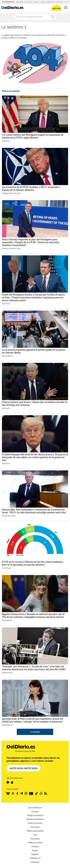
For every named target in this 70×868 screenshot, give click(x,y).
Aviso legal (35, 827)
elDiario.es (6, 141)
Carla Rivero (7, 568)
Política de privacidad (35, 831)
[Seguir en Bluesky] (8, 793)
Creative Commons (35, 823)
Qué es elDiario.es (35, 808)
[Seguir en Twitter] (13, 793)
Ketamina (43, 2)
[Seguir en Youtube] (31, 793)
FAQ (35, 835)
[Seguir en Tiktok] (36, 793)
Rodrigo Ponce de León (11, 193)
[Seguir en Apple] (12, 782)
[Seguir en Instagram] (26, 793)
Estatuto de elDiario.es (35, 819)
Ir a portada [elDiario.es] (35, 732)
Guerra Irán (36, 2)
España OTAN (20, 2)
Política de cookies (35, 843)
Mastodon (35, 862)
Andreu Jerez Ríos (9, 516)
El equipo (35, 811)
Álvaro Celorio (7, 356)
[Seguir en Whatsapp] (41, 793)
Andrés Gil (6, 304)
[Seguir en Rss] (46, 793)
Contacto (35, 846)
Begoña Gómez (51, 2)
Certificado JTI (35, 858)
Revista (35, 850)
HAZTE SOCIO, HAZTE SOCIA (24, 768)
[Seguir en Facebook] (17, 793)
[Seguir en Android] (8, 782)
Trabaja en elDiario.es (35, 815)
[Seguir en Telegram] (21, 793)
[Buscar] (52, 17)
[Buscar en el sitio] (32, 17)
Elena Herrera (7, 620)
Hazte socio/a (57, 8)
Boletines (35, 854)
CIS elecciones (60, 2)
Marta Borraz (7, 673)
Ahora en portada (11, 91)
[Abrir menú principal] (66, 8)
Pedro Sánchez (28, 2)
